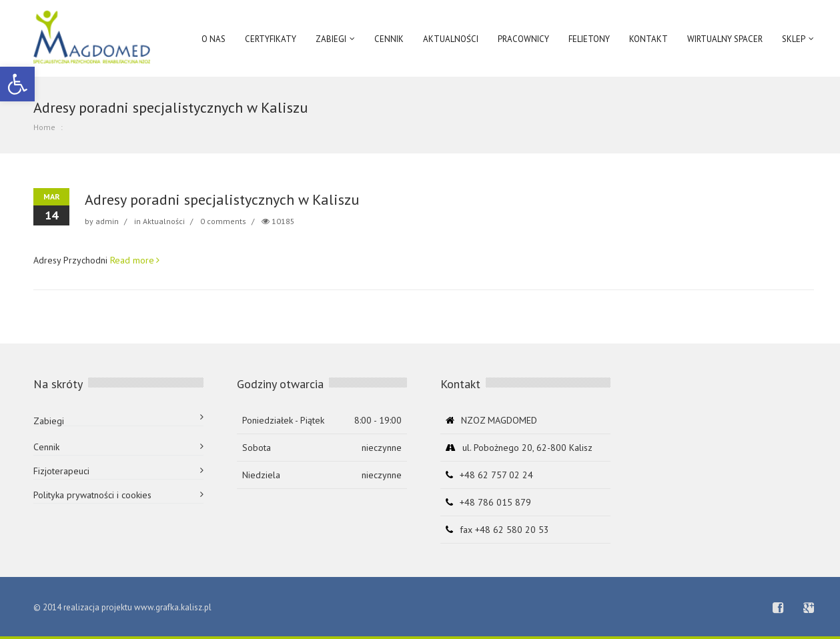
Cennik (389, 39)
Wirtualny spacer (725, 39)
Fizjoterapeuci (61, 471)
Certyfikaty (271, 39)
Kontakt (649, 39)
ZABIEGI (331, 39)
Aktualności (164, 221)
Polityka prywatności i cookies (92, 495)
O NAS (214, 39)
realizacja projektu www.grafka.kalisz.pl (137, 607)
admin (107, 221)
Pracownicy (523, 39)
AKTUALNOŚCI (451, 39)
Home (44, 127)
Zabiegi (49, 421)
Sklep (794, 39)
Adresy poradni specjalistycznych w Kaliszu (222, 199)
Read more (132, 260)
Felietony (589, 39)
